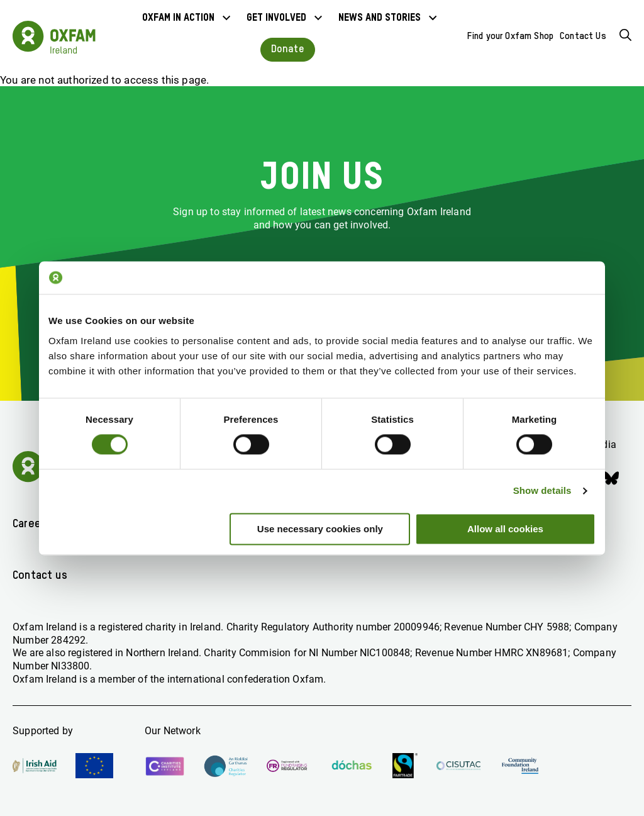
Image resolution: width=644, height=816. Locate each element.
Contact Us (583, 36)
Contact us (40, 576)
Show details (542, 491)
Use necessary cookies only (320, 529)
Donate (288, 49)
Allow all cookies (505, 529)
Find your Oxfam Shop (510, 36)
